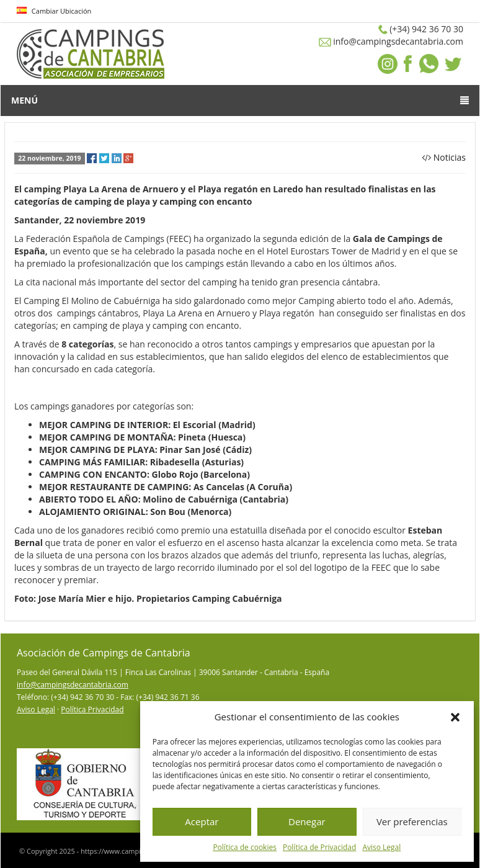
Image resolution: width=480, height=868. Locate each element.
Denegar (307, 821)
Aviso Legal (381, 847)
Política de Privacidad (319, 847)
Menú (240, 100)
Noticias (450, 157)
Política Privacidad (92, 709)
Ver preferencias (412, 821)
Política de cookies (245, 847)
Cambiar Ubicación (54, 11)
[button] (455, 717)
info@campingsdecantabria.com (73, 685)
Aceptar (202, 821)
